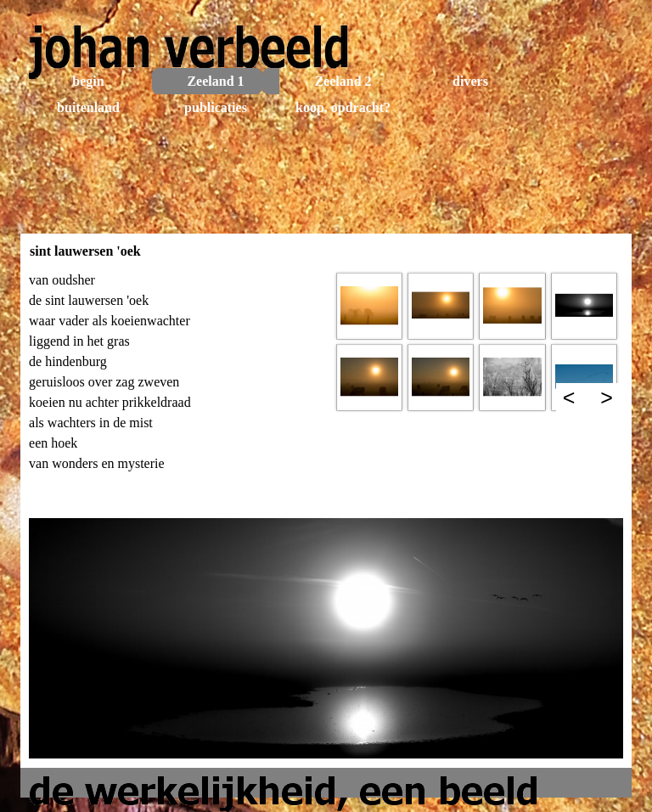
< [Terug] (569, 398)
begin (88, 81)
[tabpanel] (175, 389)
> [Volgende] (607, 398)
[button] (369, 306)
